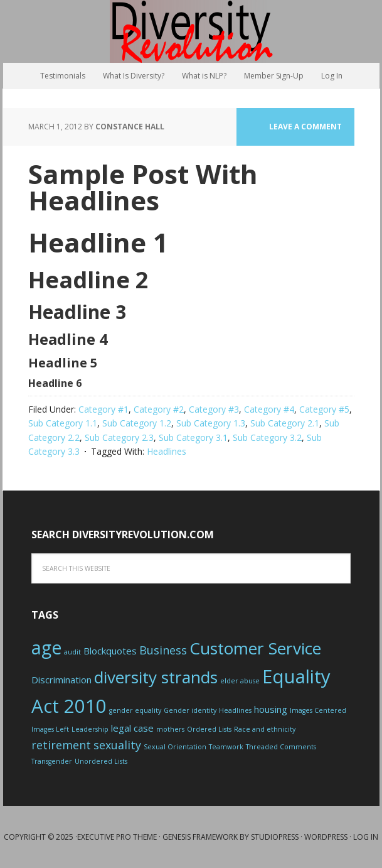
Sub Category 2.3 (119, 437)
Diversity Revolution (191, 31)
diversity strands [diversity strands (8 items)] (156, 677)
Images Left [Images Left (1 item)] (50, 729)
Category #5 (324, 409)
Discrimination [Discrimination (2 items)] (61, 680)
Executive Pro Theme (117, 837)
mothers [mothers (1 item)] (170, 729)
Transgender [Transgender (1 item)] (52, 761)
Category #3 (214, 409)
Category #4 (269, 409)
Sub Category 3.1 (193, 437)
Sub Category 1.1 (63, 423)
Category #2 (159, 409)
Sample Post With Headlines (143, 187)
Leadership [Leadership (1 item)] (90, 729)
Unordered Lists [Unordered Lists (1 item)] (101, 761)
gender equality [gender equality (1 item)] (135, 710)
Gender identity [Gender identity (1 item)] (190, 710)
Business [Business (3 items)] (163, 650)
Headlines (167, 451)
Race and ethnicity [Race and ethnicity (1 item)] (265, 729)
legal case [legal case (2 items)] (132, 728)
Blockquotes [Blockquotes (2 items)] (110, 651)
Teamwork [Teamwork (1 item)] (226, 747)
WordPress (326, 837)
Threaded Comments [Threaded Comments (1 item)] (281, 747)
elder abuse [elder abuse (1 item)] (240, 681)
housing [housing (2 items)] (271, 709)
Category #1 (103, 409)
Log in (366, 837)
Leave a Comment (305, 127)
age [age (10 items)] (46, 648)
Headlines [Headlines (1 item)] (235, 710)
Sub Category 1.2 (137, 423)
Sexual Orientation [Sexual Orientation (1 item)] (175, 747)
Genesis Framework (200, 837)
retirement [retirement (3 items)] (61, 745)
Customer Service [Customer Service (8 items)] (255, 648)
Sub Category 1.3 (211, 423)
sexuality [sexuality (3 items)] (117, 745)
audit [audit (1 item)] (72, 652)
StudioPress (275, 837)
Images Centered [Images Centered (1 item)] (318, 710)
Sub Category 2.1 (285, 423)
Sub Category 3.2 (267, 437)
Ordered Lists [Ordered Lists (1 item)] (209, 729)
